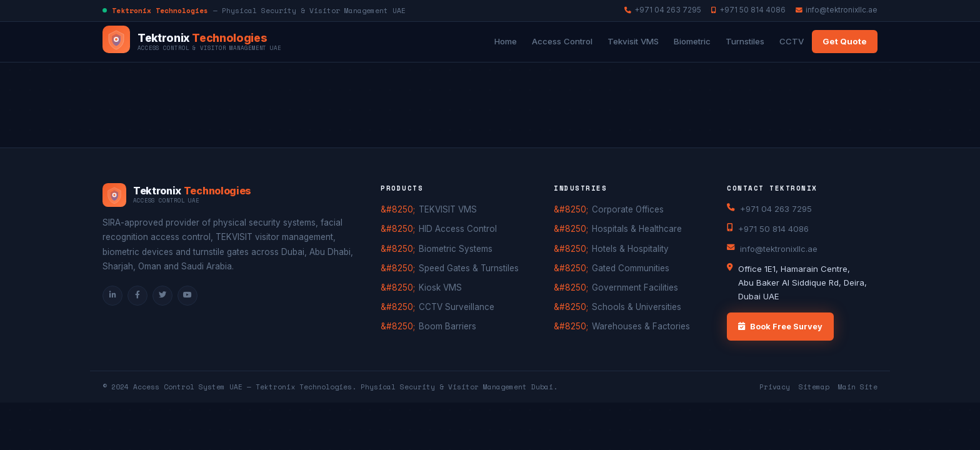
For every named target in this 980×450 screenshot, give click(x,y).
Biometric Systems (456, 249)
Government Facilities (635, 287)
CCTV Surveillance (457, 307)
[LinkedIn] (112, 296)
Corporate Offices (628, 209)
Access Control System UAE (188, 387)
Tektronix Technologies (304, 387)
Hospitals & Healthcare (637, 229)
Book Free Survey (780, 327)
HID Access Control (458, 229)
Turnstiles (745, 41)
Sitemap (814, 387)
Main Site (858, 387)
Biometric (692, 41)
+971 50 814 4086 (748, 10)
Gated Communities (631, 268)
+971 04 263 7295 (663, 10)
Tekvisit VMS (633, 41)
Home (506, 41)
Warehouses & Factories (641, 326)
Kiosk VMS (440, 287)
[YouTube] (187, 296)
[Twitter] (162, 296)
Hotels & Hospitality (630, 249)
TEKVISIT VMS (448, 209)
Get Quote (845, 41)
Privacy (775, 387)
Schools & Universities (637, 307)
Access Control (562, 41)
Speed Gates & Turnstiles (469, 268)
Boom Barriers (447, 326)
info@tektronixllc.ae (837, 10)
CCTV (792, 41)
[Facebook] (137, 296)
